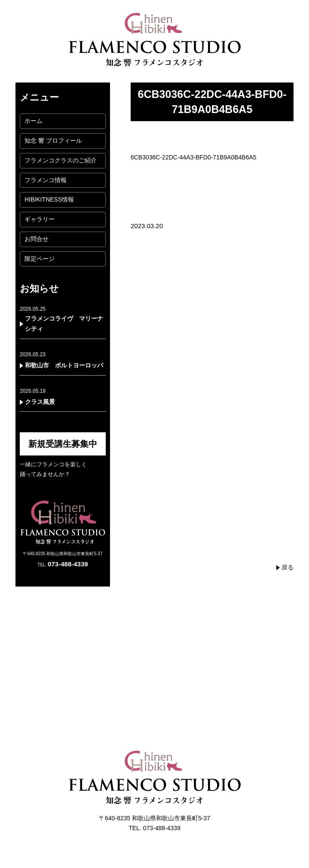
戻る (288, 567)
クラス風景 (40, 402)
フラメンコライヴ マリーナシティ (64, 324)
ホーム (34, 121)
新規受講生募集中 (63, 444)
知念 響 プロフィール (53, 141)
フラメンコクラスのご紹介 (61, 160)
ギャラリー (40, 219)
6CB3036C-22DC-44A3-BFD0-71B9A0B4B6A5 (194, 157)
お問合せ (37, 239)
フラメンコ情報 (46, 180)
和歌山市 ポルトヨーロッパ (64, 365)
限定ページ (40, 259)
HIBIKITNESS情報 (49, 199)
